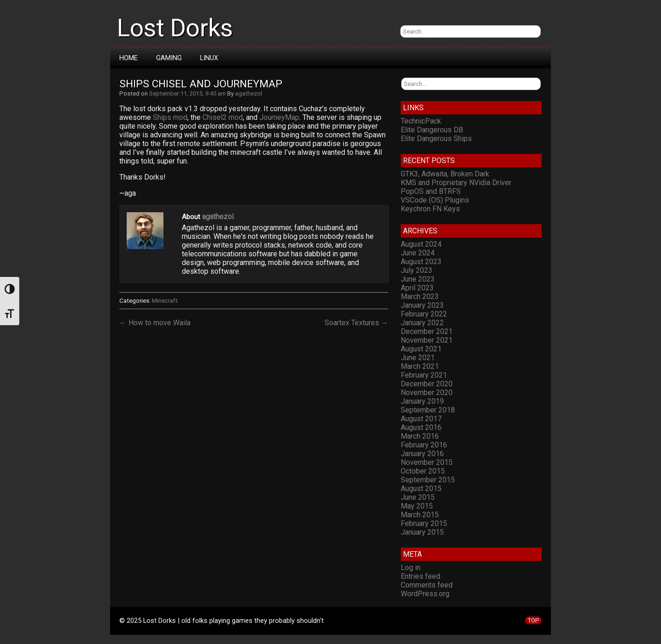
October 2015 (423, 471)
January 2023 (422, 305)
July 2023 (417, 270)
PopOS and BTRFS (431, 191)
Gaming (169, 58)
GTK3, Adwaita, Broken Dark (445, 174)
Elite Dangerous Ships (436, 138)
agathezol (249, 93)
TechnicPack (421, 121)
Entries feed (420, 576)
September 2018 (428, 410)
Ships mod (170, 117)
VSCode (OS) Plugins (435, 200)
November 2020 (427, 393)
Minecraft (165, 301)
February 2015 (424, 523)
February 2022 (424, 314)
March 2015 (420, 515)
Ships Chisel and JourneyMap (201, 84)
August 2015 (421, 489)
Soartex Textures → (356, 323)
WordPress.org (425, 594)
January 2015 (422, 532)
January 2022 (422, 323)
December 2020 (427, 384)
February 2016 (424, 445)
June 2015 (418, 497)
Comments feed (427, 585)
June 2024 (418, 253)
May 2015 (417, 506)
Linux (209, 58)
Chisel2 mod (223, 117)
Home (129, 58)
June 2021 (418, 358)
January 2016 (422, 454)
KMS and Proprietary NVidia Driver (456, 183)
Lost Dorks (175, 28)
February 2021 (424, 375)
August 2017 (421, 419)
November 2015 (427, 462)
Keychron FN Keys (430, 209)
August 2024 (421, 244)
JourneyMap (279, 117)
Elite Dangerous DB (432, 130)
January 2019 (422, 401)
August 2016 (421, 427)
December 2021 (427, 331)
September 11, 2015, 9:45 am (188, 93)
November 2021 (427, 340)
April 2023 (417, 288)
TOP (533, 620)
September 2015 (428, 480)
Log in (411, 568)
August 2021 (421, 349)
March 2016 (420, 436)
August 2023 (421, 262)
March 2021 (420, 366)
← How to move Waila (155, 323)
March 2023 (420, 297)
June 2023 (418, 279)
